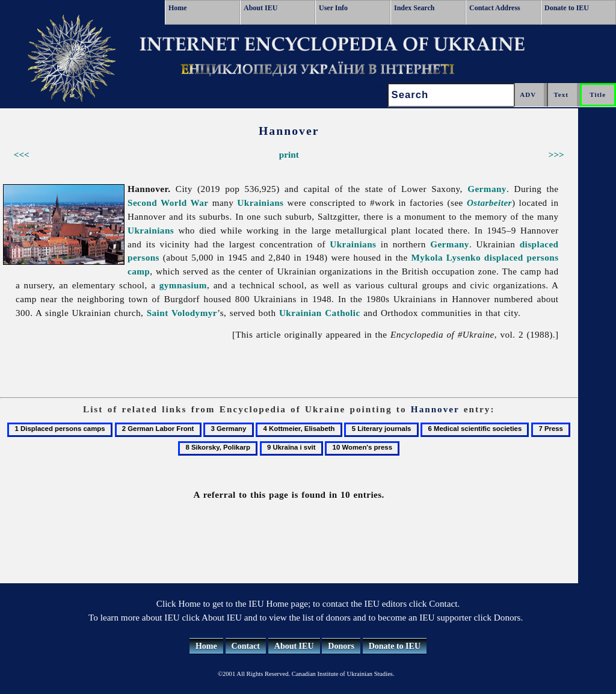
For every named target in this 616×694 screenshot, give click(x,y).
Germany (487, 189)
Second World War (168, 203)
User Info (333, 8)
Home (178, 8)
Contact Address (495, 8)
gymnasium (183, 285)
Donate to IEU (567, 8)
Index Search (414, 8)
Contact (246, 646)
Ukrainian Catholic (320, 313)
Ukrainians (260, 203)
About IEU (260, 8)
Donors (341, 646)
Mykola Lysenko (446, 257)
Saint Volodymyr (182, 313)
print (289, 154)
